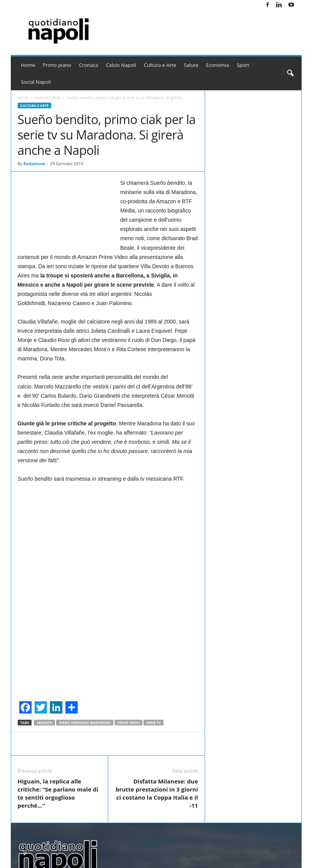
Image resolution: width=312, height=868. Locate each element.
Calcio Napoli (121, 65)
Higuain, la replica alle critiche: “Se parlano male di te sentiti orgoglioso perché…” (58, 793)
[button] (290, 73)
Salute (191, 65)
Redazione (34, 163)
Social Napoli (36, 82)
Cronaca (88, 65)
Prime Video (128, 723)
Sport (243, 65)
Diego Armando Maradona (85, 723)
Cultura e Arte (160, 65)
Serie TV (153, 723)
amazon (44, 723)
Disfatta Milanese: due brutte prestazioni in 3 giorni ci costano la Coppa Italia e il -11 (157, 793)
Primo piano (57, 65)
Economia (218, 65)
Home (28, 65)
